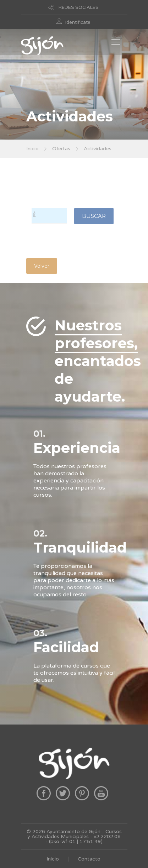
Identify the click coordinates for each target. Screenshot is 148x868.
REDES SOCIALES (79, 7)
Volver (42, 266)
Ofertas (61, 149)
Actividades (98, 149)
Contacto (89, 859)
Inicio (32, 149)
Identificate (78, 22)
